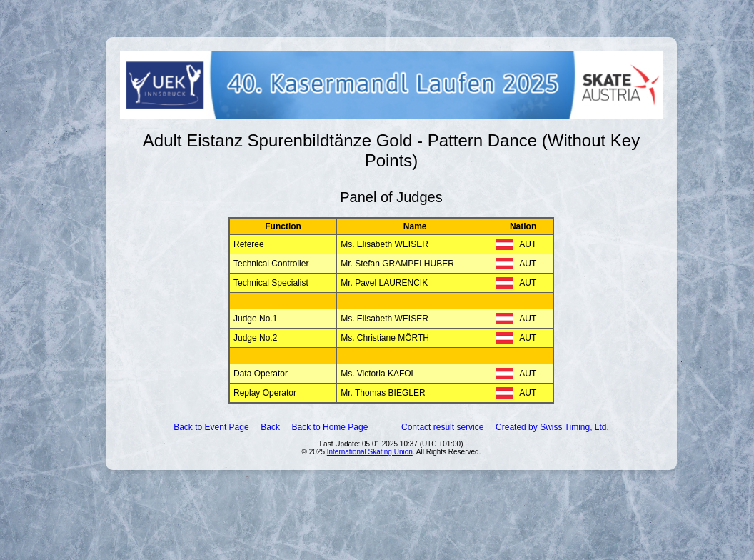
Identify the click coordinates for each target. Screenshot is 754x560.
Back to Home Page (330, 427)
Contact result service (442, 427)
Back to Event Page (211, 427)
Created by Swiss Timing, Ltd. (552, 427)
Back (270, 427)
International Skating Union (370, 452)
